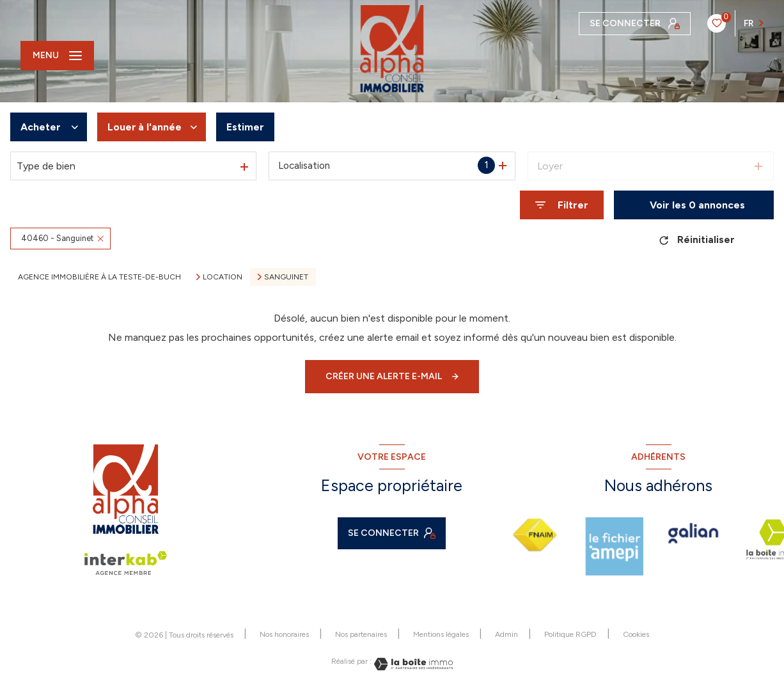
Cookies (636, 635)
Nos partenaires (361, 634)
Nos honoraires (284, 634)
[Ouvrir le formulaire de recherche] (562, 205)
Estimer (245, 127)
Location (223, 277)
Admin (506, 634)
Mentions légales (441, 634)
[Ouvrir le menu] (57, 56)
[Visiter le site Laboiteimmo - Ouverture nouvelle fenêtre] (412, 664)
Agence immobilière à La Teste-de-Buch (99, 277)
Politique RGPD (570, 634)
